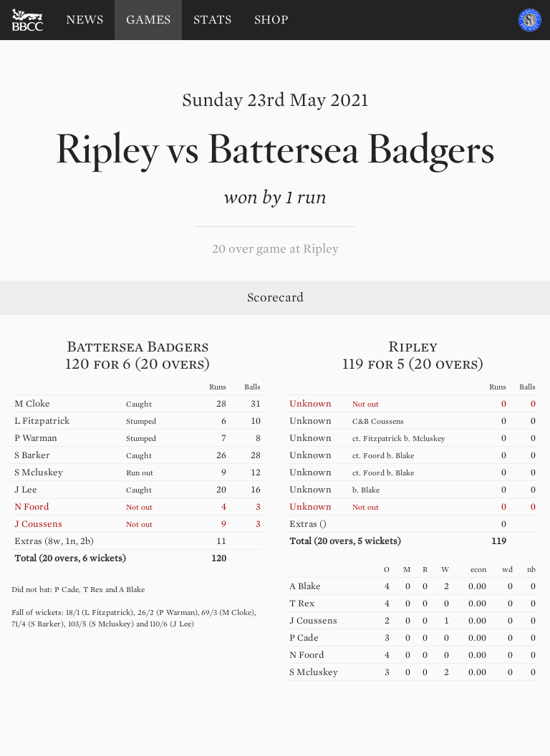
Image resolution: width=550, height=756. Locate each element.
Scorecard (275, 297)
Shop (271, 20)
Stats (212, 20)
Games (148, 20)
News (85, 20)
